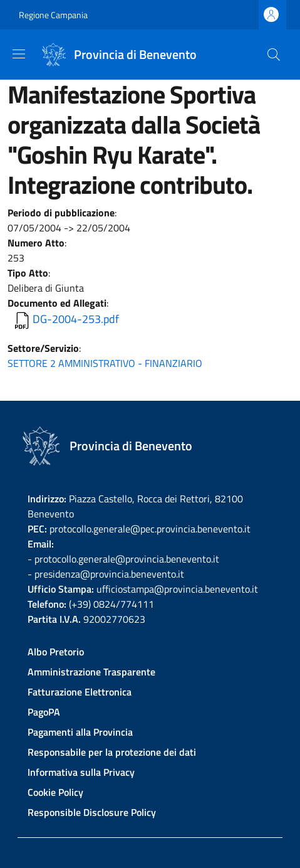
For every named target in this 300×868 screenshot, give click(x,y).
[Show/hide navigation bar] (19, 54)
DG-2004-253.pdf (76, 319)
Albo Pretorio (56, 652)
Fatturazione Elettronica (80, 692)
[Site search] (274, 55)
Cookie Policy (55, 792)
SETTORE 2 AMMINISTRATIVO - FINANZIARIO (105, 363)
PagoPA (44, 712)
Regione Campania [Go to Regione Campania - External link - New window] (53, 15)
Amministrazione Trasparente (91, 672)
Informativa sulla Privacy (81, 772)
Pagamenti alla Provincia (80, 732)
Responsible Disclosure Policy (92, 812)
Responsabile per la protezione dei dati (112, 752)
